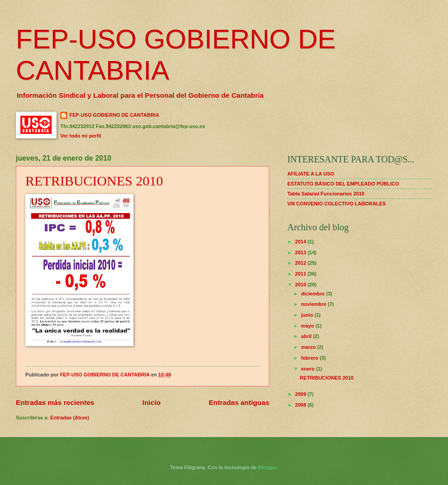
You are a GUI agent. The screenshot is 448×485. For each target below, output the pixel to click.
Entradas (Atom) (70, 418)
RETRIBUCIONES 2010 (94, 181)
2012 (301, 263)
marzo (309, 347)
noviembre (314, 304)
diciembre (313, 294)
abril (307, 336)
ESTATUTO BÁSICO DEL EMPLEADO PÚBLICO (343, 184)
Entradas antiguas (239, 402)
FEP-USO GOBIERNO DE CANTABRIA (114, 115)
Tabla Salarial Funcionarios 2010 (326, 194)
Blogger (267, 467)
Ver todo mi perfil (81, 136)
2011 (301, 274)
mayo (308, 326)
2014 (301, 242)
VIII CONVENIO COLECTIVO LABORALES (337, 204)
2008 (301, 405)
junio (307, 315)
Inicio (152, 402)
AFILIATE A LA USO (311, 174)
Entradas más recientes (55, 402)
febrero (310, 358)
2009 (301, 394)
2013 (301, 252)
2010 (301, 285)
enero (308, 369)
